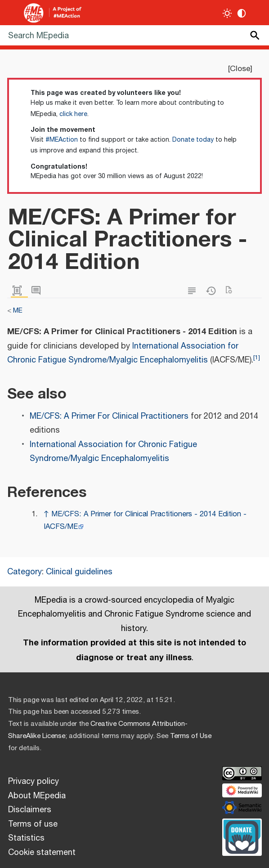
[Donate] (242, 836)
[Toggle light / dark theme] (227, 13)
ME (18, 311)
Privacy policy (34, 782)
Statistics (26, 838)
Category (25, 572)
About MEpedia (37, 796)
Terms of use (33, 824)
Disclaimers (30, 810)
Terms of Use (191, 736)
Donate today (193, 140)
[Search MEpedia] (134, 35)
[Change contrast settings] (242, 13)
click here (73, 114)
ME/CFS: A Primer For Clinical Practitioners (109, 416)
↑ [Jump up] (46, 514)
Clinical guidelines (79, 572)
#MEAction (62, 140)
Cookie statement (42, 853)
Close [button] (240, 69)
